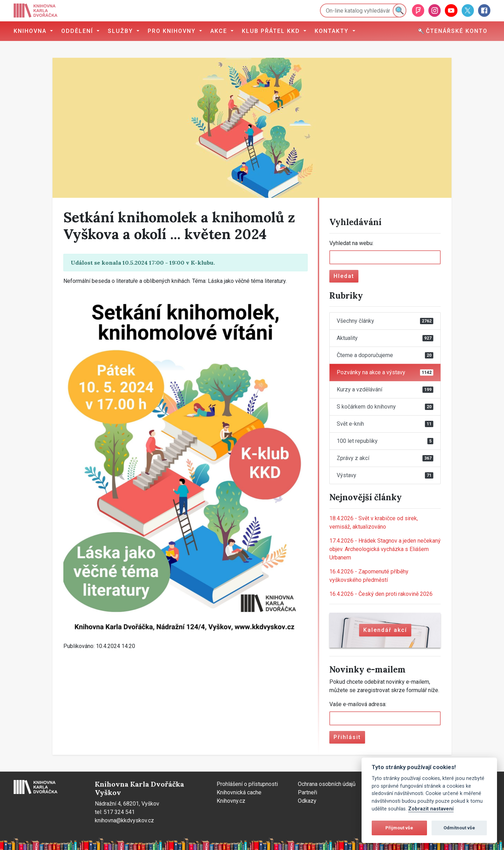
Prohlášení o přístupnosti (247, 784)
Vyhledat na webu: (351, 243)
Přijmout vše (399, 828)
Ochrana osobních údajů (327, 784)
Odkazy (307, 801)
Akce (220, 31)
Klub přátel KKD (272, 31)
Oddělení (78, 31)
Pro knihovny (173, 31)
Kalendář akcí (385, 630)
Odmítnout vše (459, 828)
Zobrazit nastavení (431, 809)
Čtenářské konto (453, 31)
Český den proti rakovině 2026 (381, 594)
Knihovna (31, 31)
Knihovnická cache (239, 792)
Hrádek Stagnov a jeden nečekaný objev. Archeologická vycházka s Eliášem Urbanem (385, 549)
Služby (121, 31)
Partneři (307, 792)
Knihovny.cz (231, 801)
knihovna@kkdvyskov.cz (124, 820)
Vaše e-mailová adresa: (358, 704)
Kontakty (333, 31)
